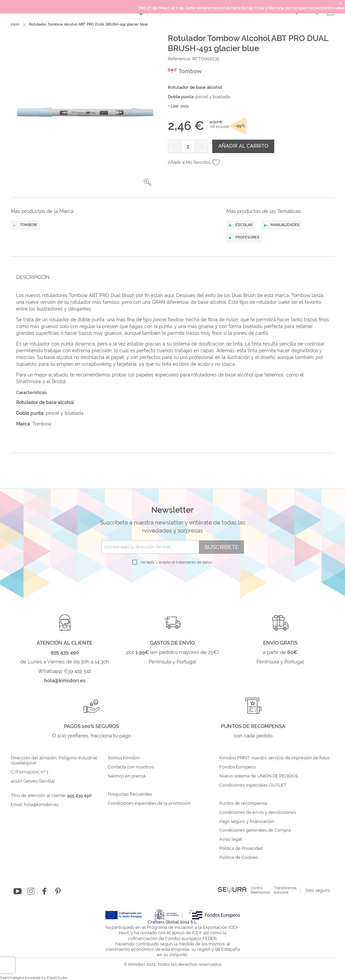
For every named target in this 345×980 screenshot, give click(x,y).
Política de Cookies (239, 858)
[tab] (170, 277)
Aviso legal (231, 839)
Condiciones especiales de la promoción (150, 803)
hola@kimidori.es (41, 805)
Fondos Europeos (238, 767)
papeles (145, 375)
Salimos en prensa (127, 776)
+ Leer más (178, 106)
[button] (148, 182)
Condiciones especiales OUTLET (253, 785)
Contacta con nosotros (131, 767)
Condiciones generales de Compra (255, 830)
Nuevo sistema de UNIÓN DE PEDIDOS (259, 776)
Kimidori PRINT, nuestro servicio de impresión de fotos (274, 758)
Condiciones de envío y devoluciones (258, 812)
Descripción (33, 277)
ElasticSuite (57, 978)
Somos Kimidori (124, 758)
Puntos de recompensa (243, 803)
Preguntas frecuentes (130, 794)
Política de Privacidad (241, 848)
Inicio (15, 24)
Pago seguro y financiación (247, 822)
